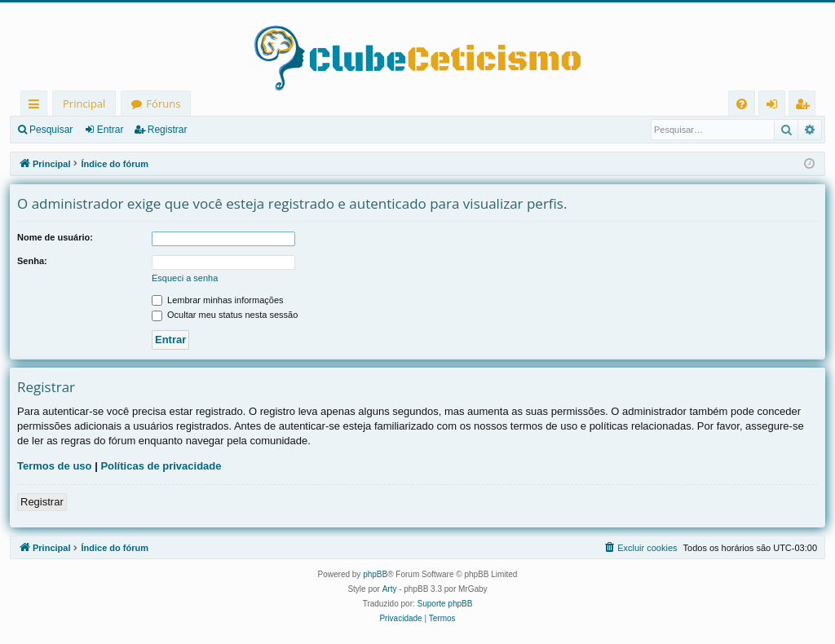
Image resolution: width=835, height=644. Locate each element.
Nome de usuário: (55, 237)
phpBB (375, 574)
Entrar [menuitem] (776, 106)
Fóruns (163, 104)
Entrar (110, 130)
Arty (390, 589)
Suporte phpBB (445, 604)
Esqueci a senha (185, 278)
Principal (84, 104)
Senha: (32, 261)
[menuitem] (742, 104)
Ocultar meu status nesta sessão (225, 315)
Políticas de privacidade (161, 466)
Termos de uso (55, 466)
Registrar (168, 130)
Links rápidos (37, 106)
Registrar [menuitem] (806, 106)
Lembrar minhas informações (218, 300)
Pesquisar (51, 130)
